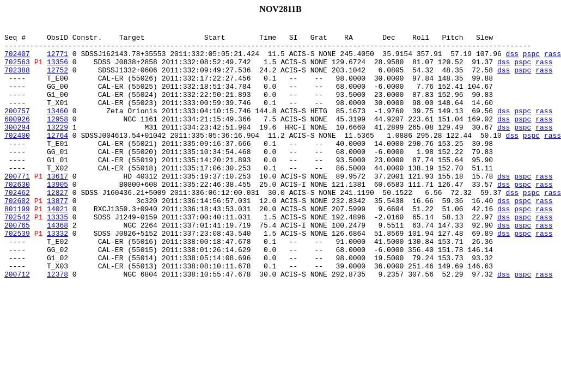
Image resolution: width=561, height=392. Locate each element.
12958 (57, 138)
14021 (57, 246)
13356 (57, 70)
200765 (17, 266)
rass (553, 60)
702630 (17, 217)
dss (512, 60)
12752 (57, 79)
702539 (17, 275)
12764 (57, 158)
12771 (57, 60)
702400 (17, 158)
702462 (17, 226)
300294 (17, 148)
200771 (17, 207)
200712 (17, 324)
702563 (17, 70)
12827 (57, 226)
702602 (17, 236)
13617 (57, 207)
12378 (57, 324)
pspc (531, 60)
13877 (57, 236)
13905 (57, 217)
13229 (57, 148)
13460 (57, 128)
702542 (17, 256)
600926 (17, 138)
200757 (17, 128)
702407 (17, 60)
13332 (57, 275)
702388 (17, 79)
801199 (17, 246)
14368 (57, 266)
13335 (57, 256)
